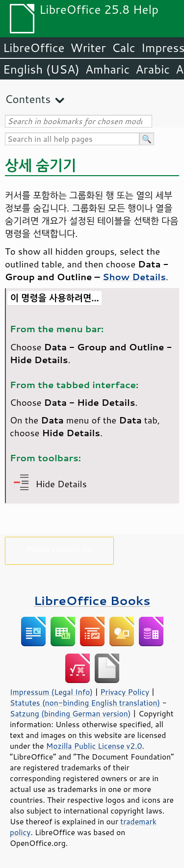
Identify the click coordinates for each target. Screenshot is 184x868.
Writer (88, 48)
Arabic (153, 69)
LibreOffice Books (92, 600)
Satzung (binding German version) (70, 713)
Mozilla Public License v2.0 (94, 746)
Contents (28, 99)
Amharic (107, 69)
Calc (124, 48)
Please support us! (60, 549)
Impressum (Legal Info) (51, 692)
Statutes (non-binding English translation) (85, 703)
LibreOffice (34, 48)
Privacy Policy (125, 692)
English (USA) (41, 69)
